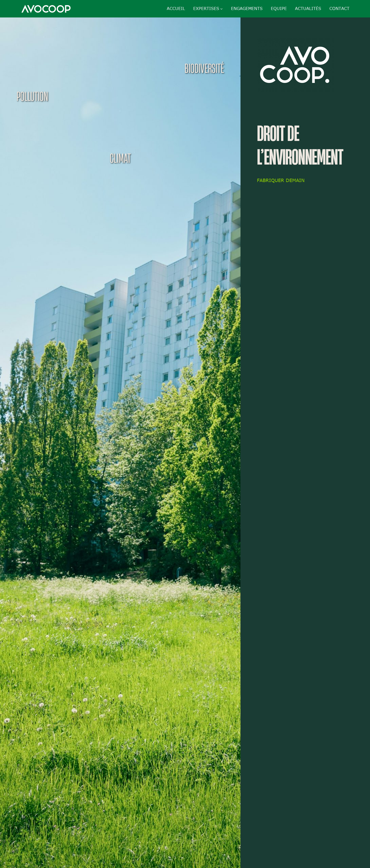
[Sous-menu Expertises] (221, 9)
